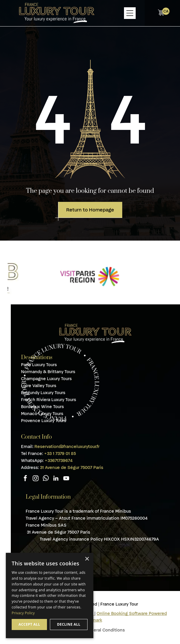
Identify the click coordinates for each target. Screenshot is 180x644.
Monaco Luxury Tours (42, 414)
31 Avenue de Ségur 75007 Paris (72, 467)
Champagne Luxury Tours (46, 379)
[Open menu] (130, 13)
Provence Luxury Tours (44, 421)
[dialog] (50, 596)
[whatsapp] (46, 479)
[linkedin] (56, 479)
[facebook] (25, 479)
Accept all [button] (29, 624)
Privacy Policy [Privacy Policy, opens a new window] (23, 613)
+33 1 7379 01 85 (60, 454)
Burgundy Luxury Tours (43, 393)
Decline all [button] (69, 624)
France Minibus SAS (47, 525)
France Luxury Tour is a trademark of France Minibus (78, 511)
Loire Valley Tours (39, 386)
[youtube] (66, 479)
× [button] (87, 559)
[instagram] (36, 479)
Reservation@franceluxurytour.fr (67, 447)
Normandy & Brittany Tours (48, 372)
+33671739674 (59, 460)
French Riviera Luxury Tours (49, 400)
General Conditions (105, 630)
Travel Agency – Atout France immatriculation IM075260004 (87, 518)
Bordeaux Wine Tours (42, 407)
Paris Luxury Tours (39, 365)
